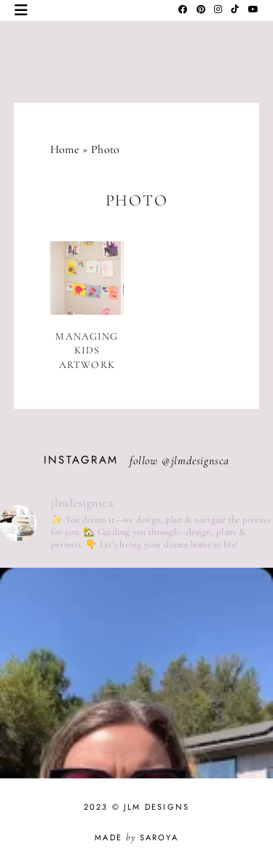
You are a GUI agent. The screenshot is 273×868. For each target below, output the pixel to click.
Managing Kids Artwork (87, 351)
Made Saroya (136, 837)
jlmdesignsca (201, 461)
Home (65, 149)
